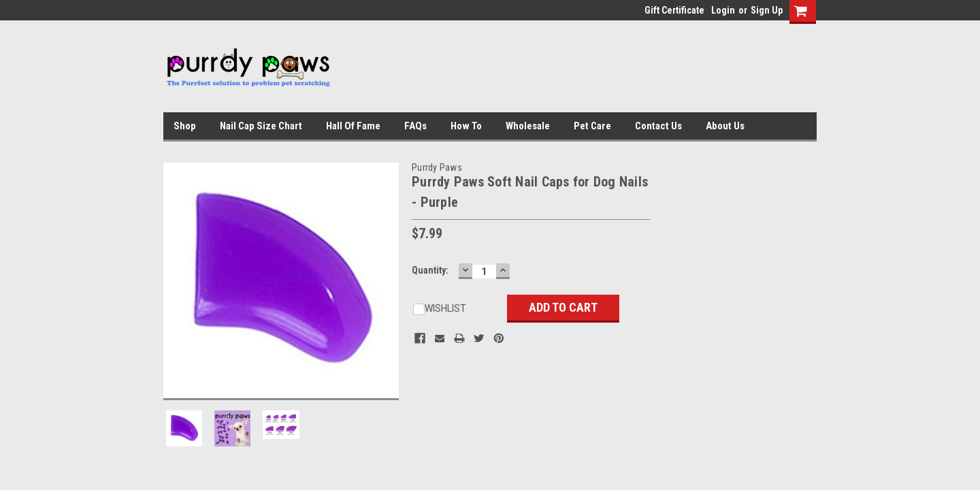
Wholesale (528, 126)
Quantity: (430, 270)
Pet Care (592, 126)
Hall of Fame (353, 126)
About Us (725, 126)
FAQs (415, 126)
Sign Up (767, 10)
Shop (185, 126)
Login (723, 10)
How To (466, 126)
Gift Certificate (674, 10)
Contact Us (658, 126)
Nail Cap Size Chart (261, 126)
